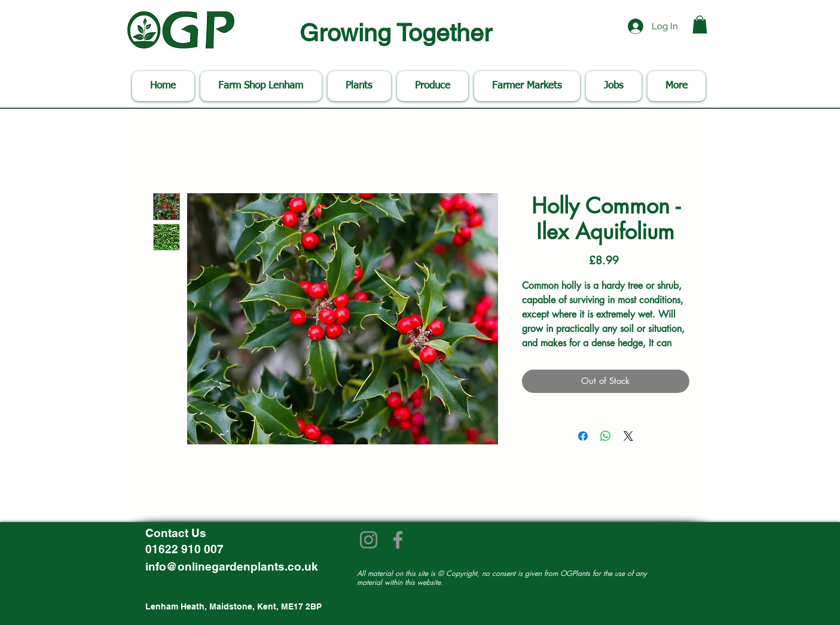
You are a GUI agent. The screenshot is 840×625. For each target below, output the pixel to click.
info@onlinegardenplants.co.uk (232, 566)
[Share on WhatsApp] (606, 436)
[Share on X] (628, 436)
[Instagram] (369, 540)
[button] (700, 25)
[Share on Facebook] (583, 436)
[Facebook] (398, 540)
